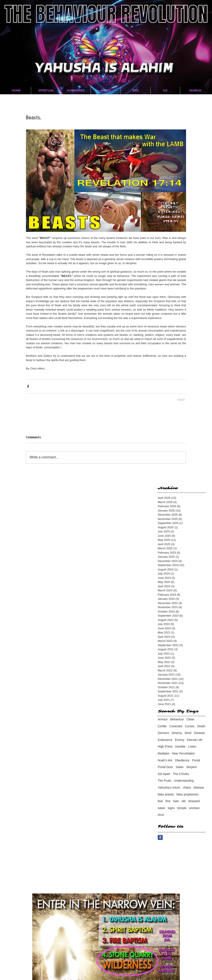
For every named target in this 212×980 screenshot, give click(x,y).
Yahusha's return (169, 787)
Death (201, 726)
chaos (187, 787)
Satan (180, 767)
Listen (192, 746)
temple (182, 808)
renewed (194, 801)
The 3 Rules (181, 774)
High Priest (165, 746)
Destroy (177, 733)
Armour (163, 719)
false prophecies (188, 794)
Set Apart (164, 774)
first (168, 801)
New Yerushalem (183, 753)
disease (199, 787)
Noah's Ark (165, 760)
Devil (188, 733)
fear (160, 801)
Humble (180, 746)
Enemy (180, 740)
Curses (190, 726)
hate (176, 801)
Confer (162, 726)
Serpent (191, 767)
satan (161, 808)
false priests (166, 794)
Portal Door (165, 767)
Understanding (184, 781)
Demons (163, 733)
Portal (196, 760)
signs (171, 808)
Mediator (164, 753)
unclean (194, 808)
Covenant (176, 726)
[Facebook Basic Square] (160, 837)
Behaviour (177, 719)
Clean (190, 719)
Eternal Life (195, 740)
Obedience (182, 760)
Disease (200, 733)
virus (161, 815)
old (184, 801)
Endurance (165, 740)
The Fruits (165, 781)
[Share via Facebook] (28, 386)
